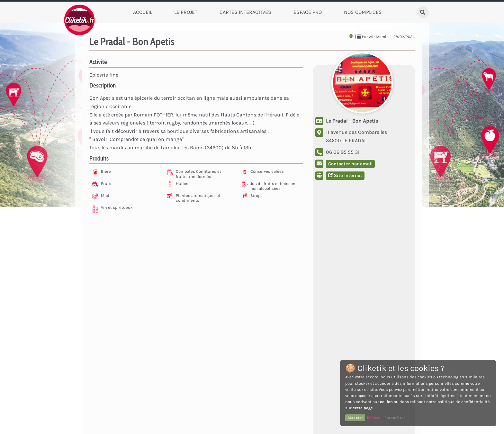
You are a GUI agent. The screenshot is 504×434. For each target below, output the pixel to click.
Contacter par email (350, 164)
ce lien (386, 402)
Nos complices (363, 12)
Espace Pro (308, 12)
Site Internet (345, 175)
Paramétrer (395, 418)
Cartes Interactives (245, 12)
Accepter (355, 418)
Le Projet (186, 12)
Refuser (374, 418)
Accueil (143, 12)
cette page (363, 408)
